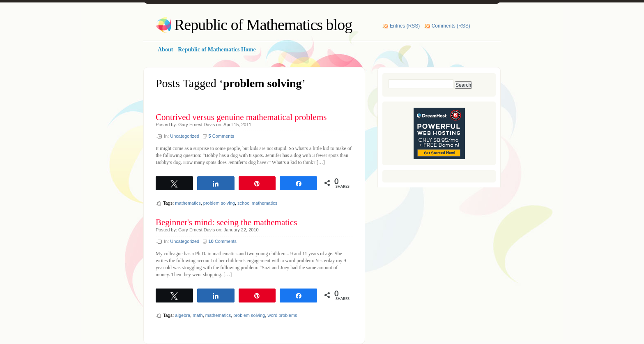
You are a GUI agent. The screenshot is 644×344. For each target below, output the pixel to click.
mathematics (188, 203)
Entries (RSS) (405, 26)
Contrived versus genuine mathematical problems (241, 117)
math (198, 315)
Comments (221, 136)
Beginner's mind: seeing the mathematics (226, 222)
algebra (183, 315)
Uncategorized (185, 136)
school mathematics (257, 203)
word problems (282, 315)
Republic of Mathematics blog (263, 25)
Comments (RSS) (451, 26)
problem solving (219, 203)
